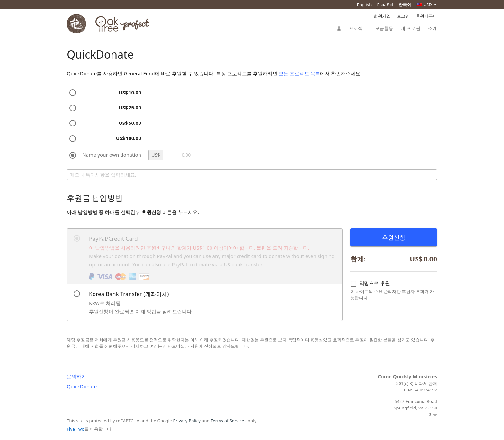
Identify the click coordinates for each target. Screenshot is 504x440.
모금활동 (384, 29)
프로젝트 (358, 29)
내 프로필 (410, 29)
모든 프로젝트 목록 (299, 73)
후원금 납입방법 (95, 198)
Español (385, 5)
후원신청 (394, 237)
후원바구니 (427, 16)
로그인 (403, 16)
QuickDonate (82, 386)
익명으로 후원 (370, 283)
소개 (433, 29)
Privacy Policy (187, 421)
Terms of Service (228, 421)
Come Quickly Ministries (407, 376)
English (364, 5)
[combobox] (427, 5)
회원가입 (382, 16)
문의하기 (77, 376)
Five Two (76, 429)
